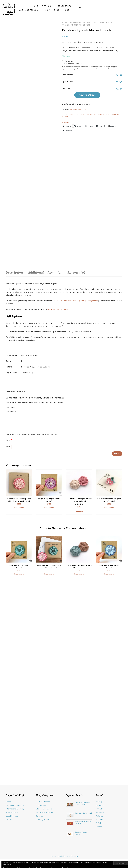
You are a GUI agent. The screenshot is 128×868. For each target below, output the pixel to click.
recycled (109, 115)
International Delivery (15, 833)
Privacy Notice (12, 836)
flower (86, 115)
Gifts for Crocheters (44, 833)
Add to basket (87, 95)
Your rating (11, 628)
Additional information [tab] (45, 493)
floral (80, 115)
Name (9, 660)
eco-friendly (71, 115)
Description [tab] (14, 493)
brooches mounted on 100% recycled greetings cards (75, 521)
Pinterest (99, 840)
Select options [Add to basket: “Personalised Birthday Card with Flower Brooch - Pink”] (19, 728)
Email (8, 667)
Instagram (100, 829)
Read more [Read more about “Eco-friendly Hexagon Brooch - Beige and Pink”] (79, 733)
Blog (111, 6)
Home (31, 6)
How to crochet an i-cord (83, 837)
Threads (99, 833)
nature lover (95, 115)
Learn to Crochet (43, 826)
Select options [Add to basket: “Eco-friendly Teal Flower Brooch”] (19, 795)
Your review (11, 632)
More (108, 10)
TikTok (98, 847)
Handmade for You (82, 6)
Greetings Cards (42, 844)
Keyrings (39, 840)
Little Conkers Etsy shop (57, 530)
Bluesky (99, 826)
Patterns (43, 6)
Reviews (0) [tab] (76, 493)
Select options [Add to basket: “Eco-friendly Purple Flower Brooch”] (49, 728)
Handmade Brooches (99, 23)
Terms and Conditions (15, 829)
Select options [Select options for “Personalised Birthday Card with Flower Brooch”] (49, 795)
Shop (101, 6)
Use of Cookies (12, 840)
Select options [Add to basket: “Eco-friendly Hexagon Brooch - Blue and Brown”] (79, 795)
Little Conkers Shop (78, 23)
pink (103, 115)
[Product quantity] (67, 95)
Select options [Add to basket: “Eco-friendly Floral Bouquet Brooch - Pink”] (109, 728)
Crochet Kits (61, 6)
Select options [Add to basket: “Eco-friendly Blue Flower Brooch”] (109, 795)
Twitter (99, 851)
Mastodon (100, 844)
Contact (9, 844)
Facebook (100, 836)
